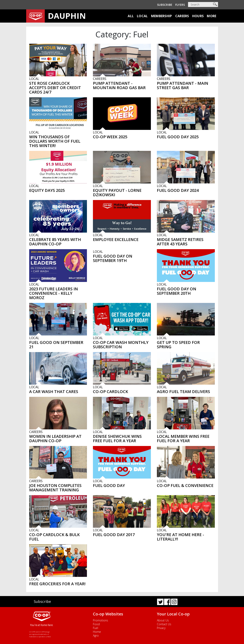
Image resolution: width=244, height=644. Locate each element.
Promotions (101, 620)
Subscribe (165, 5)
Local (142, 16)
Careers (182, 16)
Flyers (180, 5)
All (131, 16)
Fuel (96, 628)
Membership (162, 16)
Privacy (161, 628)
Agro (96, 636)
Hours (198, 16)
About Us (163, 620)
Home (97, 632)
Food (96, 624)
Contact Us (164, 624)
